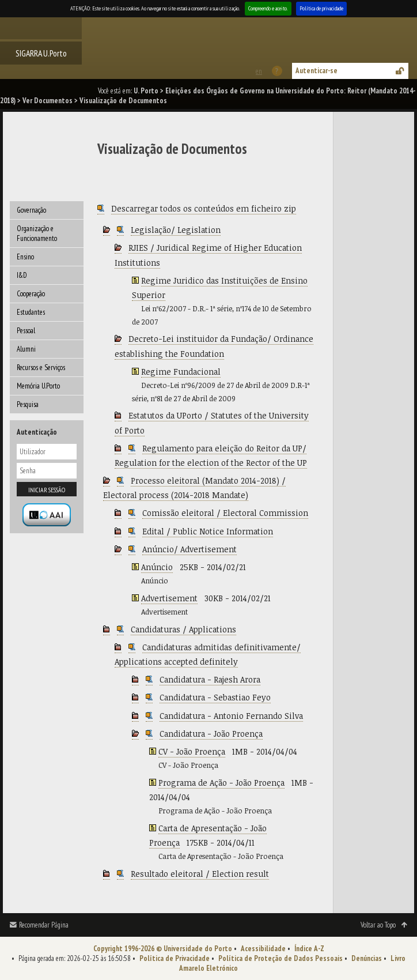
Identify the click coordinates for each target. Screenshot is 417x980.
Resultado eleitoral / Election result (200, 874)
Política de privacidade (321, 8)
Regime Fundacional (181, 372)
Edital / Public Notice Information (208, 531)
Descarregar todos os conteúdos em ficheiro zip (204, 208)
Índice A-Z (309, 949)
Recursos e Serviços (41, 367)
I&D (22, 275)
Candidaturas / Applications (183, 629)
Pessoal (26, 331)
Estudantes (31, 312)
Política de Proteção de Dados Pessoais (280, 958)
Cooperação (31, 294)
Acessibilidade (263, 949)
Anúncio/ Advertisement (189, 549)
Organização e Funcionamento (37, 233)
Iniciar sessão (47, 490)
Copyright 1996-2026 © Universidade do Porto (163, 949)
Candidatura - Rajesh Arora (210, 679)
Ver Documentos (48, 101)
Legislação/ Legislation (176, 230)
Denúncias (367, 958)
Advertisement (169, 598)
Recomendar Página (44, 925)
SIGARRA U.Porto (41, 53)
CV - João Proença (192, 751)
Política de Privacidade (175, 958)
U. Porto (146, 91)
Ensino (25, 257)
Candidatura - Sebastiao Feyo (215, 697)
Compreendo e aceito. (268, 8)
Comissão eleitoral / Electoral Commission (225, 513)
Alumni (26, 349)
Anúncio (157, 567)
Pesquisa (28, 404)
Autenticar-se (316, 71)
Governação (31, 210)
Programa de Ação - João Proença (221, 783)
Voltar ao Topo (378, 925)
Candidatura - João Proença (211, 734)
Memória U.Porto (38, 386)
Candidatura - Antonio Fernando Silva (231, 716)
